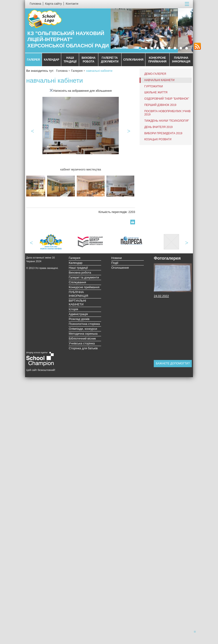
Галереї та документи (110, 60)
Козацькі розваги (158, 139)
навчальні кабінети (159, 80)
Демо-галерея (155, 74)
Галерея (33, 60)
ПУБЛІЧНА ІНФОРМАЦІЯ (181, 60)
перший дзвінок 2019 (160, 105)
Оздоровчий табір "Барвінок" (167, 99)
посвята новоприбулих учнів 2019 (167, 113)
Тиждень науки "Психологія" (167, 121)
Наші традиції (70, 60)
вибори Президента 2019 (163, 133)
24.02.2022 (161, 296)
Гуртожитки (154, 86)
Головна (62, 71)
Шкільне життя (156, 92)
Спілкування (133, 60)
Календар (51, 60)
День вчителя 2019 (158, 127)
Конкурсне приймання (157, 60)
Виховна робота (89, 60)
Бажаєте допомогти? (173, 363)
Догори (196, 631)
